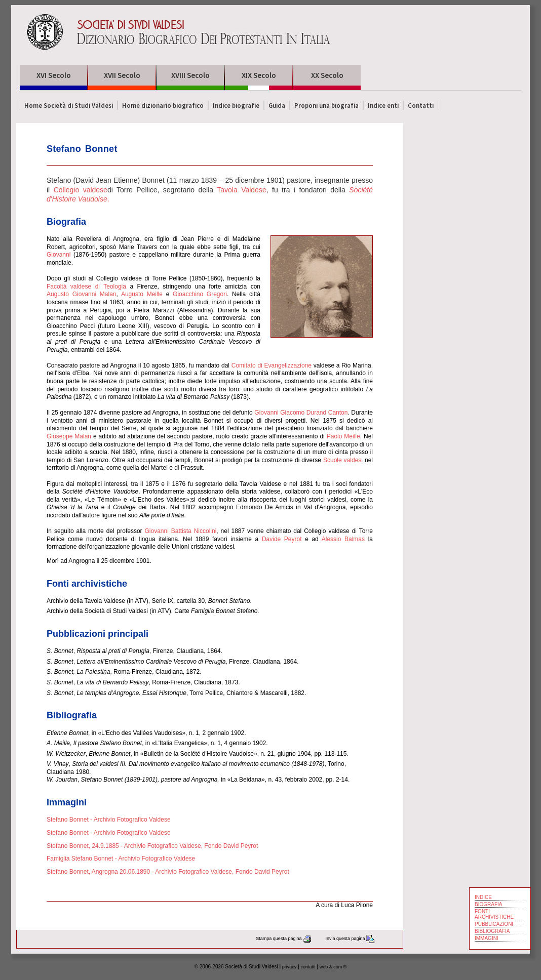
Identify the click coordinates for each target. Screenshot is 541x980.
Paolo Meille (343, 436)
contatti (308, 967)
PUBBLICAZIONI (494, 924)
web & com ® (333, 967)
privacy (289, 967)
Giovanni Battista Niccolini (180, 531)
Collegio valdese (81, 190)
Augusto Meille (142, 294)
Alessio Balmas (343, 539)
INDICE (483, 897)
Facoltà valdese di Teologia (86, 287)
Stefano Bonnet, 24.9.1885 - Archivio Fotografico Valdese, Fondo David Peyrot (152, 846)
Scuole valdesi (343, 460)
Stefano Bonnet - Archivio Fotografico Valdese (109, 820)
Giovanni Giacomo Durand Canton (301, 413)
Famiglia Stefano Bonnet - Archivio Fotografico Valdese (121, 859)
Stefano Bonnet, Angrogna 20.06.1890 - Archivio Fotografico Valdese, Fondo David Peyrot (168, 872)
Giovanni (59, 255)
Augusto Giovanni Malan (82, 294)
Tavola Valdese (241, 190)
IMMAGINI (487, 938)
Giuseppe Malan (69, 436)
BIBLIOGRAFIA (492, 931)
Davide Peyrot (282, 539)
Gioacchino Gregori (200, 294)
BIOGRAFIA (488, 904)
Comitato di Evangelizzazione (272, 365)
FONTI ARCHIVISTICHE (494, 914)
